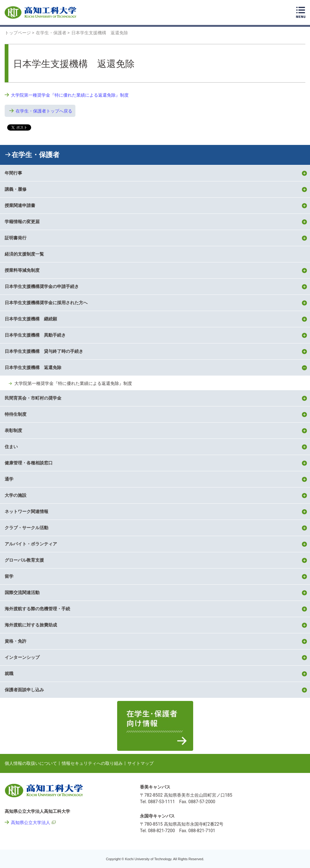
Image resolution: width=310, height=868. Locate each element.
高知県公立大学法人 (31, 822)
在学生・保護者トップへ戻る (44, 111)
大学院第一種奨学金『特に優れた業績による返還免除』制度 (70, 95)
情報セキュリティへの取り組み (92, 763)
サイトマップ (141, 763)
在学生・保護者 (36, 155)
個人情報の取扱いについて (31, 763)
